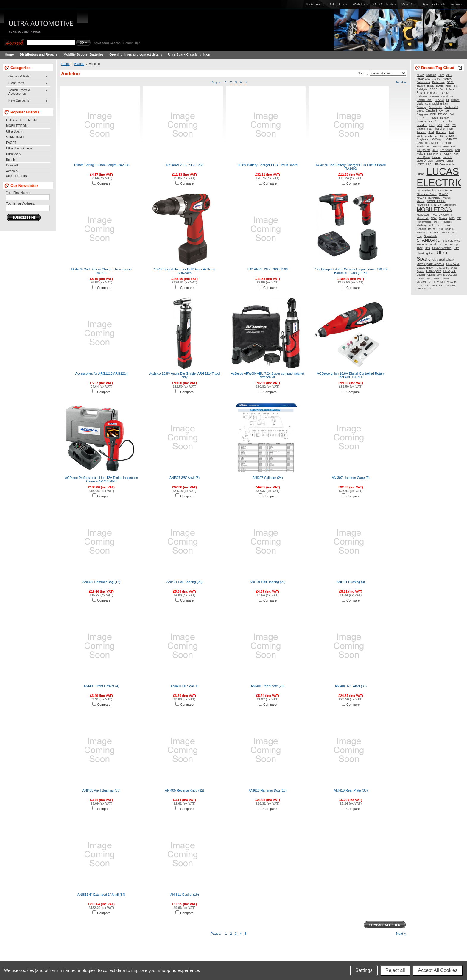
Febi (447, 125)
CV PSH (444, 111)
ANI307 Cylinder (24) (267, 478)
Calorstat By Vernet (428, 96)
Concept (421, 107)
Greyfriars (422, 139)
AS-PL (436, 79)
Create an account (449, 4)
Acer (441, 75)
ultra (428, 248)
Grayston (451, 136)
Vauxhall (422, 282)
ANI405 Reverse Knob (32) (185, 790)
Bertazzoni (439, 82)
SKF (454, 233)
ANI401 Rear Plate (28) (268, 686)
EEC (443, 121)
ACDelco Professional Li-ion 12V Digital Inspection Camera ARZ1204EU (101, 479)
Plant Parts (27, 83)
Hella (420, 143)
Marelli (447, 198)
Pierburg (422, 225)
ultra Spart (443, 268)
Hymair (437, 147)
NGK (434, 218)
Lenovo (440, 161)
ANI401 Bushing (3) (351, 582)
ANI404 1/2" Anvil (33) (351, 686)
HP (429, 147)
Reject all (395, 970)
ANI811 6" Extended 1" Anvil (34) (101, 895)
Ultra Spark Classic (20, 148)
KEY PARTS (434, 154)
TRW (420, 248)
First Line (439, 129)
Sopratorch (431, 236)
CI (447, 100)
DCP (433, 114)
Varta (446, 278)
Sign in (426, 4)
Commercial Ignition (436, 104)
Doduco (445, 118)
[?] (460, 68)
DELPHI (421, 118)
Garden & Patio (27, 77)
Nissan (443, 218)
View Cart (408, 4)
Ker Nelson (446, 150)
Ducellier (422, 121)
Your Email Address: (21, 203)
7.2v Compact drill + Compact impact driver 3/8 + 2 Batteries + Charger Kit (351, 271)
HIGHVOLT (432, 143)
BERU (451, 82)
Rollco (432, 229)
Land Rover (423, 157)
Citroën (455, 100)
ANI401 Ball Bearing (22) (185, 582)
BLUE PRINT (444, 86)
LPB (429, 164)
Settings (364, 970)
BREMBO (433, 93)
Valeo (437, 278)
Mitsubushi (450, 205)
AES (449, 75)
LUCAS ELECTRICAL (22, 120)
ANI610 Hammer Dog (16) (268, 790)
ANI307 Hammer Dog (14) (101, 582)
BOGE (433, 89)
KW (456, 154)
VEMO (441, 282)
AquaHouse (423, 79)
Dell (452, 114)
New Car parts (27, 101)
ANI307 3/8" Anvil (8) (185, 478)
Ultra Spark (14, 131)
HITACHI (446, 143)
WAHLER (437, 286)
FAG (440, 125)
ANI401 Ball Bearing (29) (268, 582)
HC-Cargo (436, 139)
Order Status (338, 4)
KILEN (447, 154)
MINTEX (436, 205)
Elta (450, 121)
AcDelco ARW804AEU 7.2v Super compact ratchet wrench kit (267, 375)
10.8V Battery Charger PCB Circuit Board (268, 165)
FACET (11, 143)
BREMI (445, 93)
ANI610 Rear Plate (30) (351, 790)
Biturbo (421, 86)
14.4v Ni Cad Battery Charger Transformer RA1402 (101, 271)
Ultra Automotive (442, 248)
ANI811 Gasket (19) (185, 895)
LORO (420, 164)
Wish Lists (360, 4)
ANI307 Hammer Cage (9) (351, 478)
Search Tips (132, 43)
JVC (435, 150)
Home (66, 64)
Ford (431, 132)
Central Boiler (425, 100)
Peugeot (446, 222)
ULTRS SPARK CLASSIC (442, 275)
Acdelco (12, 171)
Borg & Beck (447, 89)
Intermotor (450, 147)
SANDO (435, 233)
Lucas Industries (426, 191)
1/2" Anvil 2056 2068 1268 (185, 165)
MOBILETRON (17, 126)
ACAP (420, 75)
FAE (432, 125)
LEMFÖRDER (425, 161)
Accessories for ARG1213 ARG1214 (102, 373)
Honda (421, 147)
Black (431, 86)
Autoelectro (423, 82)
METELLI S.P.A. (436, 201)
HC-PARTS (451, 139)
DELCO (443, 114)
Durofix (433, 121)
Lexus (450, 161)
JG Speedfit (423, 150)
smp (419, 236)
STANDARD (15, 137)
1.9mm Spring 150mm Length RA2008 (101, 165)
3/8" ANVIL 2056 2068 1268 (268, 269)
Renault (421, 229)
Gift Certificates (385, 4)
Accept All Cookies (438, 970)
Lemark (447, 157)
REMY (447, 225)
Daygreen (422, 114)
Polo (432, 225)
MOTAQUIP (424, 215)
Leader (436, 157)
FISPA (451, 129)
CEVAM (439, 100)
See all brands (16, 176)
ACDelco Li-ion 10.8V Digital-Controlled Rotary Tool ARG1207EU (351, 375)
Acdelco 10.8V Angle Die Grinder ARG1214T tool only (185, 375)
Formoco (441, 132)
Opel (437, 222)
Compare (104, 183)
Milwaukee (423, 205)
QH (439, 225)
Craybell (12, 165)
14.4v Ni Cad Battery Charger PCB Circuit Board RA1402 (351, 167)
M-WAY (443, 194)
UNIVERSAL (424, 278)
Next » (401, 82)
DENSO (433, 118)
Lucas (420, 174)
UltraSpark (14, 154)
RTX (440, 229)
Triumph (454, 244)
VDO (432, 282)
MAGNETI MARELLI (429, 198)
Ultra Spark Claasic (443, 260)
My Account (314, 4)
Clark (420, 104)
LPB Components (444, 164)
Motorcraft (423, 218)
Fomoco (421, 132)
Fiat (429, 129)
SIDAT (445, 233)
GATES (439, 136)
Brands (79, 64)
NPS (452, 218)
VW (427, 286)
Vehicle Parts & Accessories (27, 92)
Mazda (421, 201)
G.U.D (429, 136)
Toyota (443, 244)
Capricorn (447, 96)
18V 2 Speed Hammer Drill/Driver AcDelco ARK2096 (185, 271)
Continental (435, 107)
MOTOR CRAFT (442, 215)
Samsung (422, 233)
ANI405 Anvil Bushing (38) (102, 790)
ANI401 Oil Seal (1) (184, 686)
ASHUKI (447, 79)
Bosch (10, 160)
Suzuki (433, 244)
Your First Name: (18, 193)
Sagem (449, 229)
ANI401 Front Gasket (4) (101, 686)
